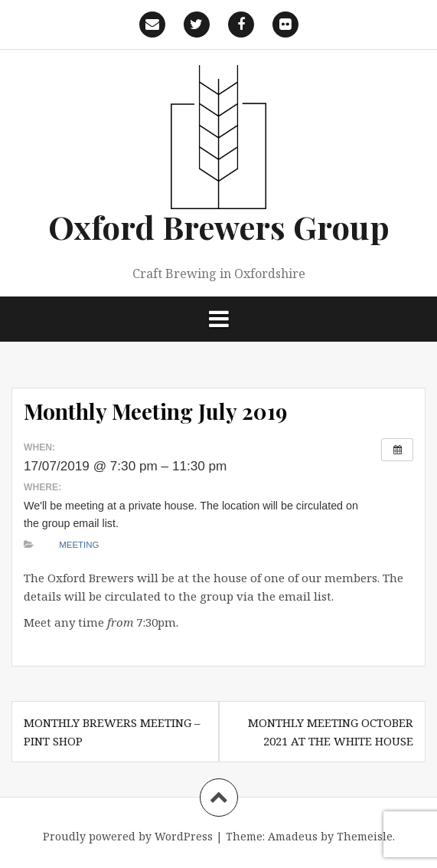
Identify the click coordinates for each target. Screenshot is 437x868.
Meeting (79, 545)
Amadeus (293, 836)
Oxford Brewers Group (219, 227)
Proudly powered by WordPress (128, 836)
